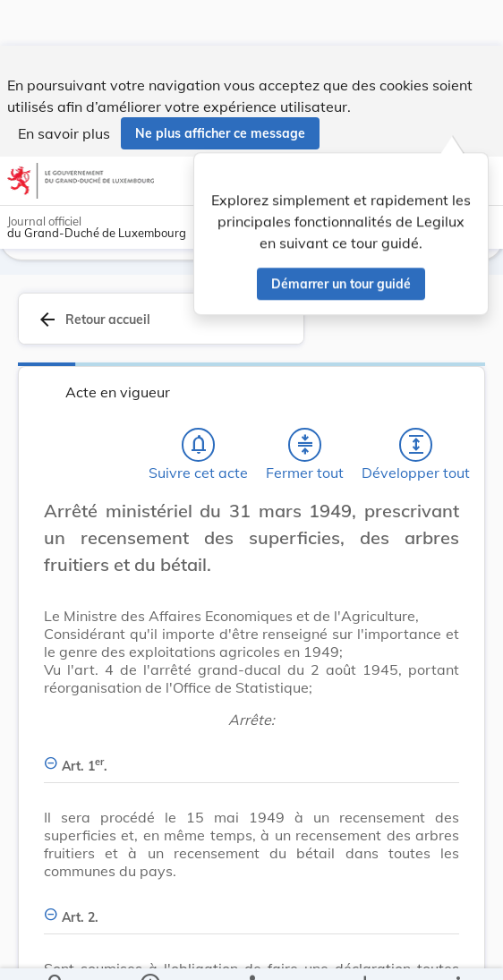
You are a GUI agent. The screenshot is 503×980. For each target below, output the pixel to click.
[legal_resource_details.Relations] (251, 951)
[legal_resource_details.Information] (149, 951)
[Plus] (457, 951)
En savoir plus (64, 88)
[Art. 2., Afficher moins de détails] (251, 905)
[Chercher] (56, 951)
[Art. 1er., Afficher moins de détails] (251, 754)
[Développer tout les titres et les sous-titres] (416, 443)
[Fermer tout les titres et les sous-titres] (305, 443)
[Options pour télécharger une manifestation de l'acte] (365, 951)
